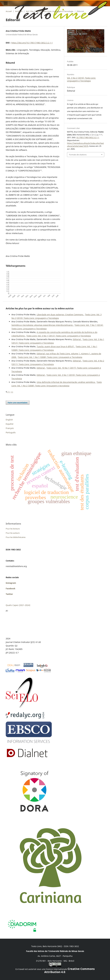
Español (10, 424)
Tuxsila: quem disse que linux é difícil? (56, 346)
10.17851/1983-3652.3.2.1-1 (88, 137)
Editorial (77, 339)
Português (11, 432)
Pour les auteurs (13, 533)
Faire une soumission (18, 403)
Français (10, 428)
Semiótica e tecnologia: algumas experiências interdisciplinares (42, 325)
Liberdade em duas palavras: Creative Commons (60, 315)
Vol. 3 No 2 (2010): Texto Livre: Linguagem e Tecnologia (50, 11)
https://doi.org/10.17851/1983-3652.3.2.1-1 (32, 43)
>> (12, 392)
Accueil (9, 11)
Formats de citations (78, 155)
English (9, 420)
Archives (19, 11)
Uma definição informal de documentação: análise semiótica (66, 382)
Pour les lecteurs (13, 529)
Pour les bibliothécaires (16, 537)
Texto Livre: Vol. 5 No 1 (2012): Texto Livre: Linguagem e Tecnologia (59, 336)
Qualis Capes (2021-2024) (18, 605)
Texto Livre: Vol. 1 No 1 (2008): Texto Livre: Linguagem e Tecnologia (50, 357)
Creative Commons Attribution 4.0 (69, 970)
